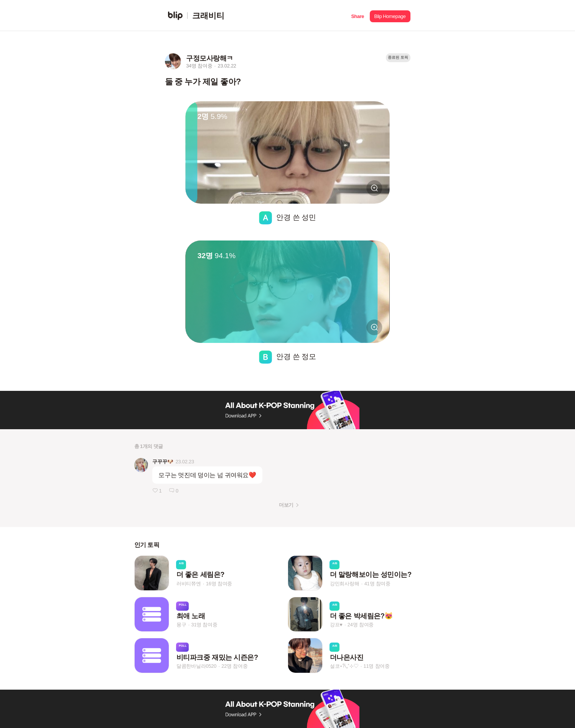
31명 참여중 (204, 625)
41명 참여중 (377, 584)
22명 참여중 (234, 666)
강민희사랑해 (345, 584)
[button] (358, 16)
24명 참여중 (361, 625)
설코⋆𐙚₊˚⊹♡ (344, 666)
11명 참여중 (377, 666)
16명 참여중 (219, 584)
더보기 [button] (286, 505)
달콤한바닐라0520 (196, 666)
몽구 (181, 625)
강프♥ (336, 625)
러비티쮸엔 (189, 584)
